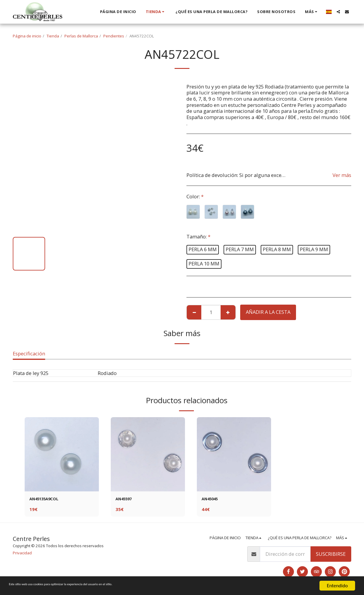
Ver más (342, 175)
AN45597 (126, 500)
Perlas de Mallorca (81, 36)
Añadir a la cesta (268, 312)
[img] (62, 454)
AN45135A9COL (48, 500)
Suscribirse (331, 555)
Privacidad (22, 554)
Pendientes (114, 36)
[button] (338, 12)
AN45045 (212, 500)
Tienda (53, 36)
